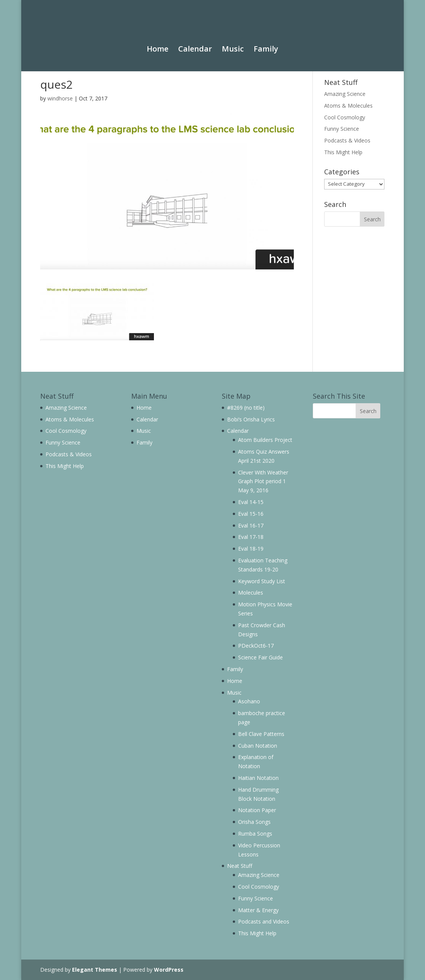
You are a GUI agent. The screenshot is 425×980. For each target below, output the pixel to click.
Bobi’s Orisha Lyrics (251, 419)
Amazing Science (345, 94)
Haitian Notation (258, 778)
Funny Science (342, 129)
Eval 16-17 (251, 525)
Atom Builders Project (265, 440)
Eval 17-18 (251, 537)
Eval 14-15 (251, 502)
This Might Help (343, 152)
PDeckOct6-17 (256, 646)
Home (158, 42)
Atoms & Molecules (348, 106)
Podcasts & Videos (347, 140)
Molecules (251, 593)
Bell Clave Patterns (261, 734)
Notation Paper (257, 810)
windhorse (60, 98)
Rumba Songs (255, 834)
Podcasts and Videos (264, 921)
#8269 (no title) (246, 408)
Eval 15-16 (251, 514)
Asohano (249, 701)
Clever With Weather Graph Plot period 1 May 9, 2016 (263, 481)
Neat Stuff (240, 866)
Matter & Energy (258, 910)
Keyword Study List (262, 581)
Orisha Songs (254, 822)
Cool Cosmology (345, 117)
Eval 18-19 (251, 549)
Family (266, 42)
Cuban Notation (258, 746)
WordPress (169, 970)
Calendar (195, 42)
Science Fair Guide (260, 657)
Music (233, 42)
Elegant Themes (95, 970)
